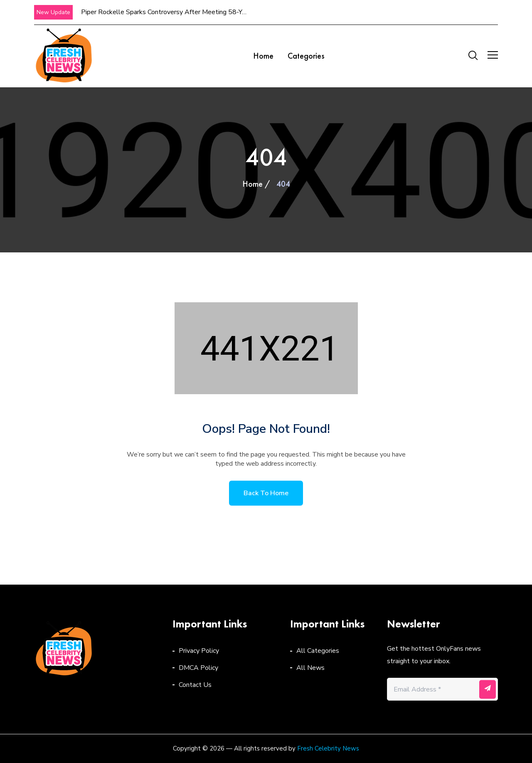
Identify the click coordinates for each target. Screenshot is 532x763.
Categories (306, 56)
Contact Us (195, 685)
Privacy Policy (199, 651)
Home (263, 56)
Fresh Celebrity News (328, 748)
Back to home (266, 493)
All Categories (318, 651)
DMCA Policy (198, 668)
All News (310, 668)
